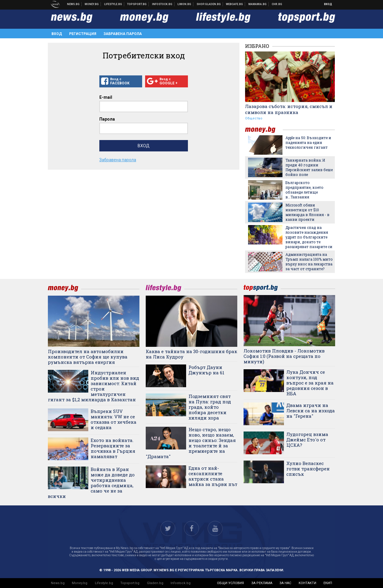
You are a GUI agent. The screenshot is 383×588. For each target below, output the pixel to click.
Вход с (121, 81)
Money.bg (80, 583)
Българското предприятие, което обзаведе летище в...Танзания (304, 190)
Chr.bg (277, 4)
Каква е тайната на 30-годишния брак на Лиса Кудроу (191, 354)
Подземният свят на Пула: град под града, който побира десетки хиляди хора (210, 407)
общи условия (230, 583)
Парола (107, 119)
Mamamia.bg (258, 4)
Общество (254, 118)
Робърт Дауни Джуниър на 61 (206, 370)
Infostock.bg (181, 583)
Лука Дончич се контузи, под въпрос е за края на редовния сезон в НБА (310, 383)
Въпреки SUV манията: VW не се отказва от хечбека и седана (114, 419)
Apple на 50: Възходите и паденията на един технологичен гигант (308, 142)
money (264, 130)
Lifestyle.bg (104, 583)
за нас (285, 583)
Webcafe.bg (235, 4)
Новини (73, 4)
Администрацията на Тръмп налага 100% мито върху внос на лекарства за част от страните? (309, 262)
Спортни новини (137, 4)
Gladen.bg (155, 583)
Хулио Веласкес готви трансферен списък (308, 469)
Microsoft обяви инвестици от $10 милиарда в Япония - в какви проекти (307, 212)
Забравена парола (123, 34)
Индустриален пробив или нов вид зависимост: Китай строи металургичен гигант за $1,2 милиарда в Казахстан (94, 386)
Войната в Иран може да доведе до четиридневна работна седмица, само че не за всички (91, 483)
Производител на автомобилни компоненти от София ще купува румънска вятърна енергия (88, 357)
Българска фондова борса (162, 4)
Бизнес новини (92, 4)
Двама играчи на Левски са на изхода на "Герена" (311, 411)
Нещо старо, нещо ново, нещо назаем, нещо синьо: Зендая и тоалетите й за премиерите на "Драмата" (191, 443)
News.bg (58, 583)
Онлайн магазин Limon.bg (184, 4)
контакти (307, 583)
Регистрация (83, 34)
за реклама (262, 583)
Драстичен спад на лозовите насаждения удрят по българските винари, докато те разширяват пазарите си (309, 237)
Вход (328, 4)
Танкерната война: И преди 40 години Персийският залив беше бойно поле (309, 167)
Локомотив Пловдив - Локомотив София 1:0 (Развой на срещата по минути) (284, 356)
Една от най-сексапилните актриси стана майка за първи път (213, 476)
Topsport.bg (130, 583)
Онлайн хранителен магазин (209, 4)
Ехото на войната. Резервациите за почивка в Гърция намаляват (113, 448)
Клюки (113, 4)
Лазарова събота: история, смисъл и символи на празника (289, 109)
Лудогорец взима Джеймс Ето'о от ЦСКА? (307, 440)
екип (328, 583)
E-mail (106, 97)
